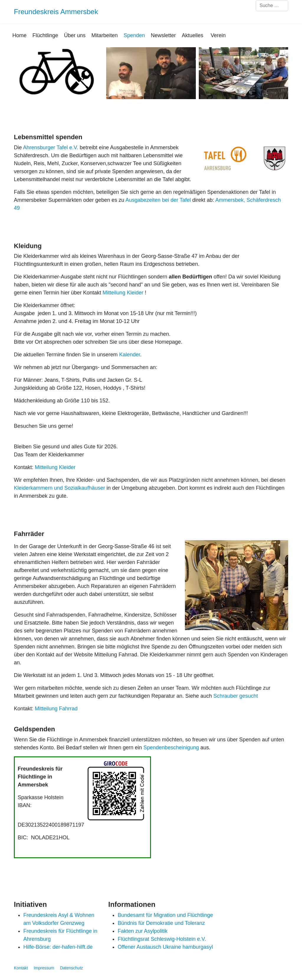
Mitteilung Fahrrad (56, 709)
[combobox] (272, 6)
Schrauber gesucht (235, 696)
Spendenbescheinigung (171, 748)
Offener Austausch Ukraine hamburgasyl (165, 947)
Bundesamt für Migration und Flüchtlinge (165, 915)
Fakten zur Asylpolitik (143, 931)
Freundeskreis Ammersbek (56, 12)
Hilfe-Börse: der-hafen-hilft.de (58, 947)
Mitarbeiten (105, 35)
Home (19, 35)
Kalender (130, 355)
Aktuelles (192, 35)
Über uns (75, 35)
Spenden (134, 35)
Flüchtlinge (45, 35)
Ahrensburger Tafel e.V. (51, 148)
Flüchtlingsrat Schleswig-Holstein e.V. (162, 939)
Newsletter (163, 35)
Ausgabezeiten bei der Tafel (158, 200)
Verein (218, 35)
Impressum (44, 968)
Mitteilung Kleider (124, 293)
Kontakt (21, 968)
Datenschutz (72, 968)
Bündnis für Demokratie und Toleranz (161, 923)
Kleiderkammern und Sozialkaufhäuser (59, 488)
